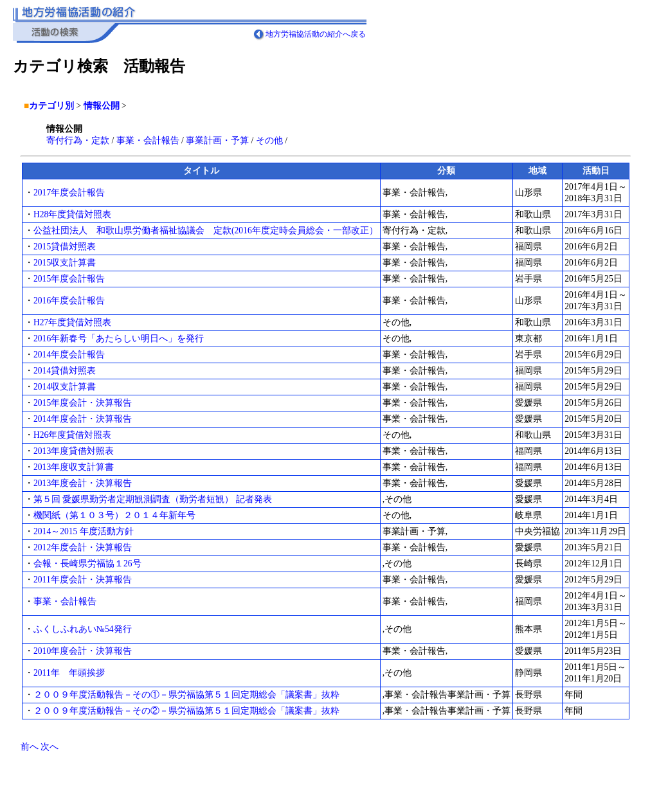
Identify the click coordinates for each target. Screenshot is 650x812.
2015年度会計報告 (69, 279)
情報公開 (102, 106)
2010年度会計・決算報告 (83, 651)
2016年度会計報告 (69, 301)
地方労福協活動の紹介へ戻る (316, 34)
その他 (269, 140)
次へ (50, 747)
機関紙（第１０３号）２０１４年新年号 (114, 515)
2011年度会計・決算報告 (83, 580)
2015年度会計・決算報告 (83, 403)
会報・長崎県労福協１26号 (87, 564)
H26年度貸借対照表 (72, 435)
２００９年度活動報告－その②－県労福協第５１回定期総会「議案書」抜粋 (186, 711)
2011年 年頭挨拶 (69, 673)
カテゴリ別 (51, 106)
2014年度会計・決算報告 (83, 419)
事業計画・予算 (217, 140)
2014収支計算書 (65, 387)
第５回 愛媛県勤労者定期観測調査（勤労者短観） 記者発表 (153, 499)
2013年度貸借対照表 (74, 451)
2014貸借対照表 (65, 371)
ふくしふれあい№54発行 (83, 629)
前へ (30, 747)
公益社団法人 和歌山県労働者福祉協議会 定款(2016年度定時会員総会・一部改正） (206, 230)
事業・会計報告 (148, 140)
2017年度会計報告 (69, 193)
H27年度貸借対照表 (72, 322)
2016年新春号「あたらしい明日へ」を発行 (119, 338)
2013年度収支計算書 (74, 467)
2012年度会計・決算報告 (83, 547)
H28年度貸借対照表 (72, 214)
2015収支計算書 (65, 263)
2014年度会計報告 (69, 355)
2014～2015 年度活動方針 (84, 531)
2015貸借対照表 (65, 247)
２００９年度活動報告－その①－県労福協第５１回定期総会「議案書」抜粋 (186, 695)
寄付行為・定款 (78, 140)
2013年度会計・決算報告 (83, 483)
